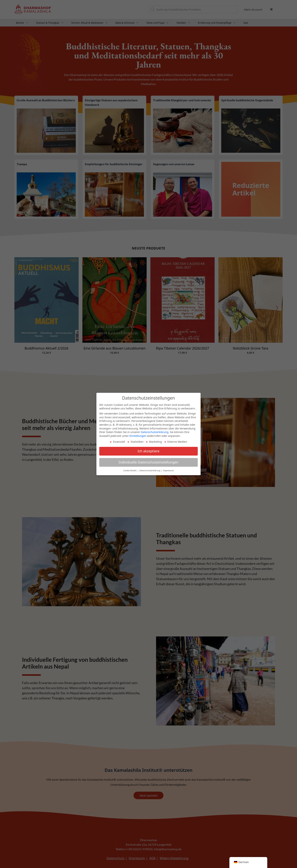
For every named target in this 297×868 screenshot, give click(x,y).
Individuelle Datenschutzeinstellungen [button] (149, 461)
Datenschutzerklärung (155, 431)
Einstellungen (138, 435)
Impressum (168, 469)
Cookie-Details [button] (130, 469)
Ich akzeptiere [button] (148, 450)
